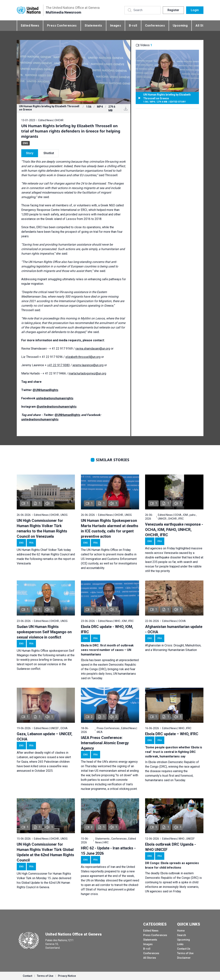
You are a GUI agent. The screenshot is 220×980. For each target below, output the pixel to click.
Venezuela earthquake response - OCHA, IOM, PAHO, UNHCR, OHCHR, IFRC (174, 530)
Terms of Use (185, 953)
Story (30, 153)
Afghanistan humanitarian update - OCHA (174, 629)
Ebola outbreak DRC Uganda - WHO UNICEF (171, 847)
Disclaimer (184, 958)
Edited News (30, 26)
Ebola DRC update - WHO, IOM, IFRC (107, 629)
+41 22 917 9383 (59, 365)
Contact (27, 976)
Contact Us (184, 949)
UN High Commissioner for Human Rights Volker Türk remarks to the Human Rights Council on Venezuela (42, 528)
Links (180, 944)
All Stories (150, 958)
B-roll (133, 26)
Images (116, 26)
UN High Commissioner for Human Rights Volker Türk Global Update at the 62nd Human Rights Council (45, 852)
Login (195, 10)
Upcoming (180, 26)
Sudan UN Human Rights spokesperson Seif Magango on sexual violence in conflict (44, 632)
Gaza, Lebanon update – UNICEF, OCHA (45, 737)
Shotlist (49, 153)
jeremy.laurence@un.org (88, 365)
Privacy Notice (67, 976)
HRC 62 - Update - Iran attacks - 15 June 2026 (108, 851)
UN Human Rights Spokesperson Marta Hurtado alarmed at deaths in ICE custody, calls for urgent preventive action (110, 528)
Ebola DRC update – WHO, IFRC (172, 734)
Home (181, 931)
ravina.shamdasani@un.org (93, 349)
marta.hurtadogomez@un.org (87, 373)
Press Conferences (62, 26)
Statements (93, 26)
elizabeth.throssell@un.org (83, 357)
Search (182, 935)
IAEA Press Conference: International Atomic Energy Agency (105, 743)
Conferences (155, 26)
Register (173, 10)
